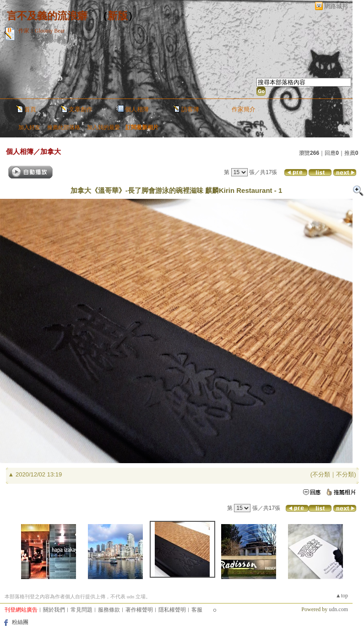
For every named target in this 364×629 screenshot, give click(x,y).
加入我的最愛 (103, 127)
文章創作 (81, 109)
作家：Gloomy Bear (41, 31)
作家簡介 (244, 109)
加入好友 (29, 127)
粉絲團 (20, 622)
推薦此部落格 (64, 127)
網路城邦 (336, 6)
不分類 (321, 474)
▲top (342, 596)
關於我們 (54, 610)
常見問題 (81, 610)
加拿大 (51, 151)
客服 (197, 610)
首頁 (30, 109)
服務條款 (109, 610)
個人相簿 (137, 109)
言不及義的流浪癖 (47, 16)
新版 (118, 16)
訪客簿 (190, 109)
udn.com (338, 609)
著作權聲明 (139, 610)
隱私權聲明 (172, 610)
